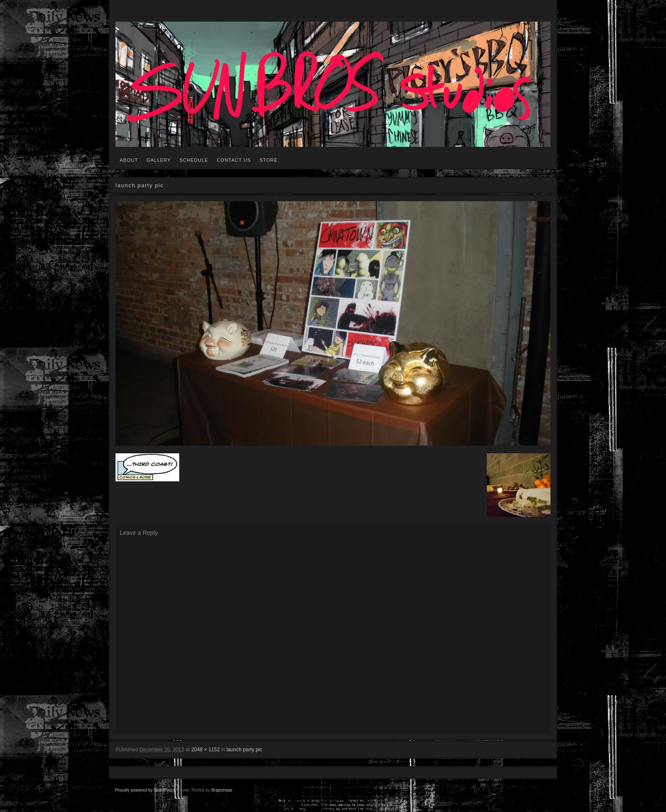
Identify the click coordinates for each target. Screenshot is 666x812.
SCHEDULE (194, 160)
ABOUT (129, 160)
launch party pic (244, 750)
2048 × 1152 (205, 750)
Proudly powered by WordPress (145, 790)
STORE (269, 160)
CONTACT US (234, 160)
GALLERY (159, 160)
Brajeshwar (222, 790)
